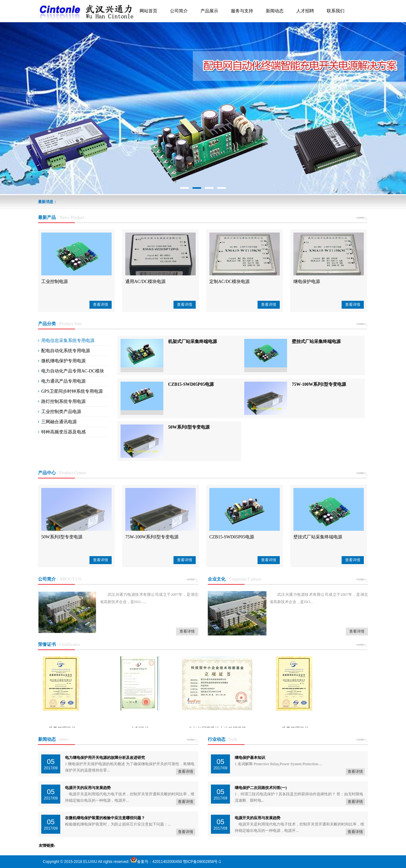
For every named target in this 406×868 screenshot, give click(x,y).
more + (361, 219)
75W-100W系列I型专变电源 (319, 384)
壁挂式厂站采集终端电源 (316, 342)
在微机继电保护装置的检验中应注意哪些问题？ (105, 818)
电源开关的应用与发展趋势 (88, 788)
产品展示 (209, 11)
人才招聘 (305, 11)
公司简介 (179, 11)
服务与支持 (242, 11)
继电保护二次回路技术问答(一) (261, 788)
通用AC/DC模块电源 (145, 282)
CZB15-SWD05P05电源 (191, 384)
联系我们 (336, 11)
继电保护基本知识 (250, 758)
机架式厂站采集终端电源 (193, 342)
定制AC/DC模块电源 (229, 282)
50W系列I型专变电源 (189, 427)
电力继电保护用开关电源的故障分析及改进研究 (105, 758)
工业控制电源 (55, 282)
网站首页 (148, 11)
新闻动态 (275, 11)
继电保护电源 (307, 282)
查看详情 (101, 305)
